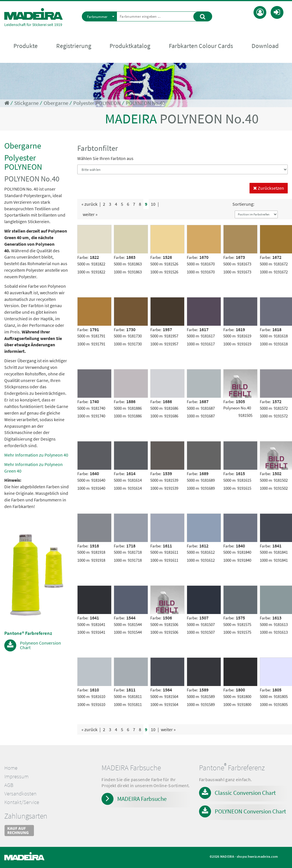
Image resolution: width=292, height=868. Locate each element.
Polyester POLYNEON (97, 103)
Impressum (16, 776)
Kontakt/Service (22, 802)
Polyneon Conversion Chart (40, 645)
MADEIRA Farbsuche (142, 799)
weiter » (90, 214)
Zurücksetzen (269, 188)
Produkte (26, 46)
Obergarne (56, 103)
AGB (9, 785)
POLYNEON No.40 (145, 103)
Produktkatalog (130, 46)
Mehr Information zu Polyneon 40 (36, 455)
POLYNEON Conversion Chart (250, 811)
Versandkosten (20, 794)
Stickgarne (26, 103)
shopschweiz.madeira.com (257, 856)
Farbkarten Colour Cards (201, 46)
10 (153, 204)
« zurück (90, 204)
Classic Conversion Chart (245, 793)
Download (265, 46)
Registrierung (74, 46)
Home (11, 768)
